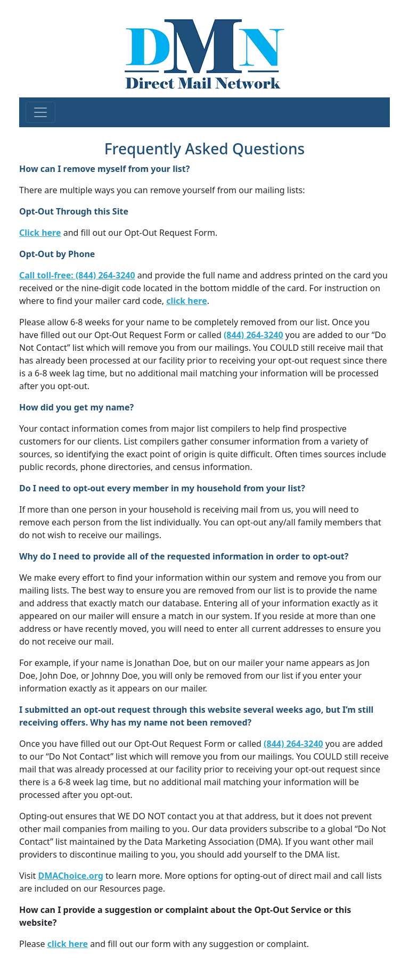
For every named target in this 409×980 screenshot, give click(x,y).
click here (186, 301)
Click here (40, 233)
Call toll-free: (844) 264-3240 (77, 275)
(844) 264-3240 (253, 335)
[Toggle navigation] (40, 112)
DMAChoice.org (70, 876)
